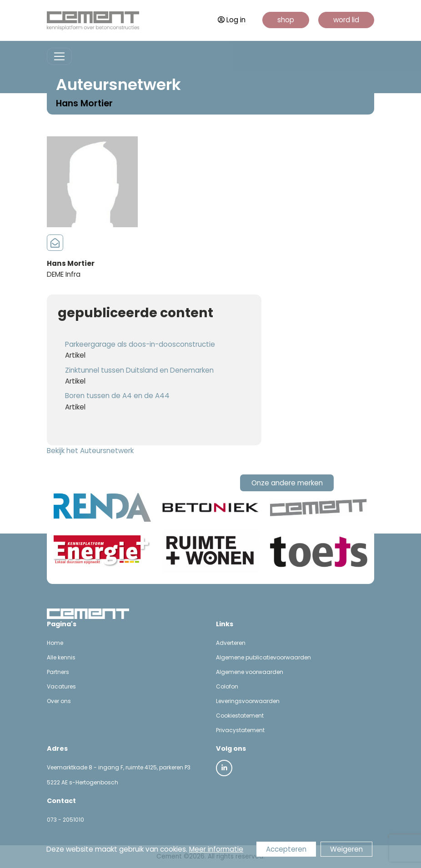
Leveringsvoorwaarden (248, 701)
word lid (346, 20)
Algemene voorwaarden (250, 672)
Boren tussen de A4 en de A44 (117, 396)
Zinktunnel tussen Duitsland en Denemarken (139, 370)
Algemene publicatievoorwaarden (263, 657)
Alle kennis (61, 657)
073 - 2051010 (65, 820)
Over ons (59, 701)
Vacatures (61, 686)
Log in (232, 20)
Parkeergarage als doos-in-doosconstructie (140, 344)
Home (55, 643)
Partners (58, 672)
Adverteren (231, 643)
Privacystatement (240, 730)
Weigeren (346, 849)
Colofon (227, 686)
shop (286, 20)
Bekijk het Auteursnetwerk (90, 451)
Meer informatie (216, 849)
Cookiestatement (240, 716)
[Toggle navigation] (59, 57)
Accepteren (286, 849)
